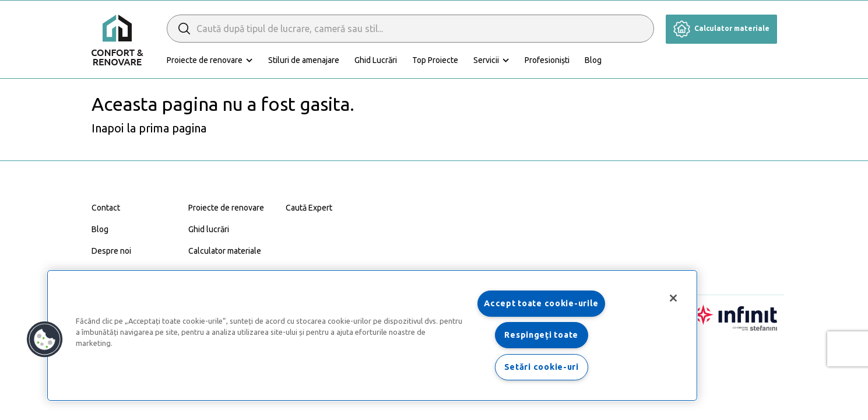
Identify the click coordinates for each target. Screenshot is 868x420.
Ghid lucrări (209, 229)
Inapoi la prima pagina (149, 128)
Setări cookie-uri (542, 367)
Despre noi (111, 251)
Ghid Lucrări (376, 60)
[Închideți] (673, 298)
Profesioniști (547, 60)
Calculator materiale (721, 28)
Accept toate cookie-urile (541, 303)
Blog (593, 60)
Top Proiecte (435, 60)
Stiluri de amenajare (304, 60)
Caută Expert (309, 208)
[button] (45, 339)
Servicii (486, 60)
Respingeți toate (541, 335)
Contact (106, 208)
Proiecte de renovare (205, 60)
